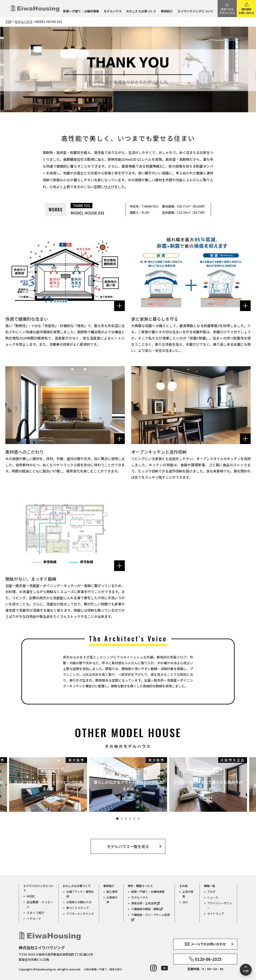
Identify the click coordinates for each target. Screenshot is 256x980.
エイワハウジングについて (195, 11)
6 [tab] (139, 819)
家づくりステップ (77, 908)
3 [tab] (126, 819)
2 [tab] (122, 819)
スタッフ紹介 (35, 912)
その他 (183, 886)
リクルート (33, 918)
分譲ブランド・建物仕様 (80, 894)
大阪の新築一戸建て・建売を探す (103, 969)
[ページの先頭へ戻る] (246, 970)
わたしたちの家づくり (141, 11)
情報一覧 (209, 886)
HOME (30, 896)
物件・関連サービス (140, 886)
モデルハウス (113, 11)
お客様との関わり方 (79, 902)
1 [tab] (117, 819)
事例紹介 (167, 11)
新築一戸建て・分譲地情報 (81, 11)
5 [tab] (134, 819)
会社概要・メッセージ (39, 904)
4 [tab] (130, 819)
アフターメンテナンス (80, 914)
